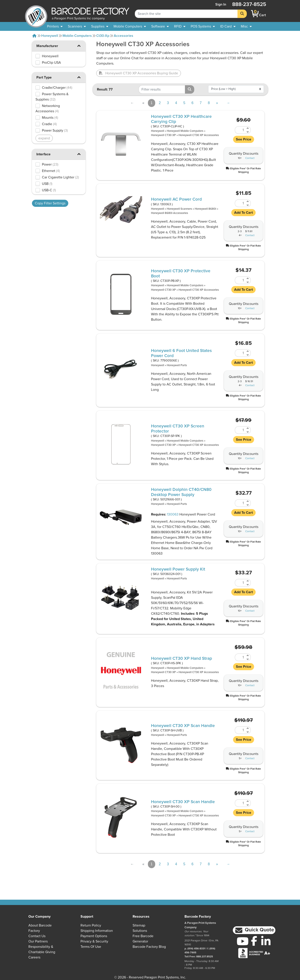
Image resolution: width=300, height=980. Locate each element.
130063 (173, 514)
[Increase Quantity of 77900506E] (248, 351)
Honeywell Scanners (179, 209)
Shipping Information (97, 931)
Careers (34, 957)
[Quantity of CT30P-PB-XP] (240, 280)
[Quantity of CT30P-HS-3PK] (240, 657)
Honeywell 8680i (205, 209)
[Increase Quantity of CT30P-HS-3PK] (248, 655)
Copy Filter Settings (50, 203)
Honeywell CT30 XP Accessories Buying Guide (139, 73)
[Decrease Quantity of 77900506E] (248, 355)
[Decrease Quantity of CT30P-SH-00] (248, 805)
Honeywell (50, 36)
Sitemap (139, 925)
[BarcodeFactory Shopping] (255, 14)
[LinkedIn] (266, 941)
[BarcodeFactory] (36, 14)
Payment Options (94, 936)
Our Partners (38, 941)
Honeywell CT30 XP (163, 135)
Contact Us (37, 936)
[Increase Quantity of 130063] (248, 201)
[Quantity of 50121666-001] (240, 503)
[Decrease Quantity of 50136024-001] (248, 585)
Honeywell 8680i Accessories (170, 213)
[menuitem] (55, 26)
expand (44, 138)
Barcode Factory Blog (149, 947)
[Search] (242, 14)
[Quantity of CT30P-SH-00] (240, 803)
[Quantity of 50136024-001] (240, 583)
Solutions (140, 931)
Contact (250, 158)
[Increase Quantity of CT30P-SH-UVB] (248, 728)
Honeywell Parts (177, 365)
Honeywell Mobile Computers (185, 131)
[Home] (34, 36)
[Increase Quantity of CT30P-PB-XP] (248, 278)
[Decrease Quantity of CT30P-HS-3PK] (248, 659)
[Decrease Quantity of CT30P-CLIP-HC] (248, 132)
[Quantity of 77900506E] (240, 353)
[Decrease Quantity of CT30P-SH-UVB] (248, 732)
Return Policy (91, 925)
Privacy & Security (94, 941)
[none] (246, 26)
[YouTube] (242, 941)
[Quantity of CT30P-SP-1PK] (240, 430)
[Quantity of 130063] (240, 203)
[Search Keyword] (186, 14)
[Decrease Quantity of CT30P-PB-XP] (248, 282)
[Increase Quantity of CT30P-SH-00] (248, 801)
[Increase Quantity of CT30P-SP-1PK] (248, 428)
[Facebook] (254, 941)
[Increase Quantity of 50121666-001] (248, 501)
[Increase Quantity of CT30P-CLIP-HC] (248, 128)
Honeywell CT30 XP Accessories (199, 135)
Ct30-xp (103, 36)
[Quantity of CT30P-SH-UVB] (240, 730)
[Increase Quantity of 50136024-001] (248, 581)
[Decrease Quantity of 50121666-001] (248, 505)
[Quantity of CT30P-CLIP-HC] (240, 130)
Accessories (124, 36)
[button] (79, 46)
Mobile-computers (77, 36)
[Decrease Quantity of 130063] (248, 205)
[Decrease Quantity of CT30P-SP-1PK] (248, 432)
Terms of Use (91, 947)
